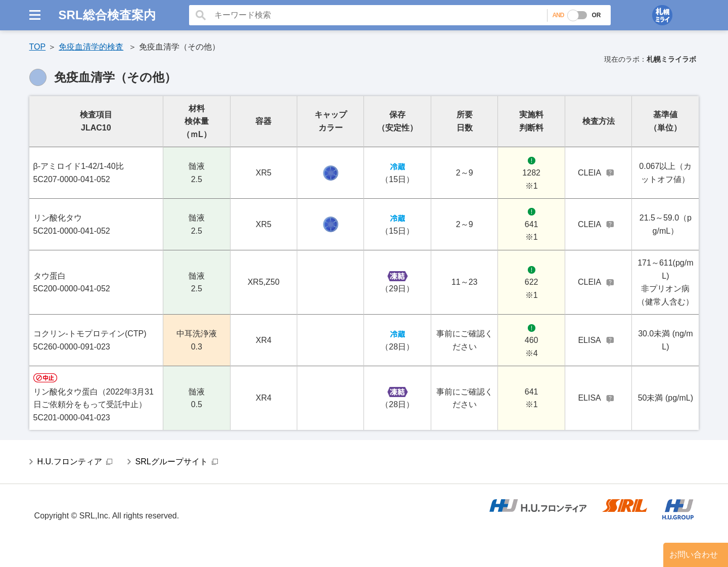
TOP (38, 47)
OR (596, 15)
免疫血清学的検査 (91, 47)
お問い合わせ (694, 555)
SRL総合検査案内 (107, 15)
